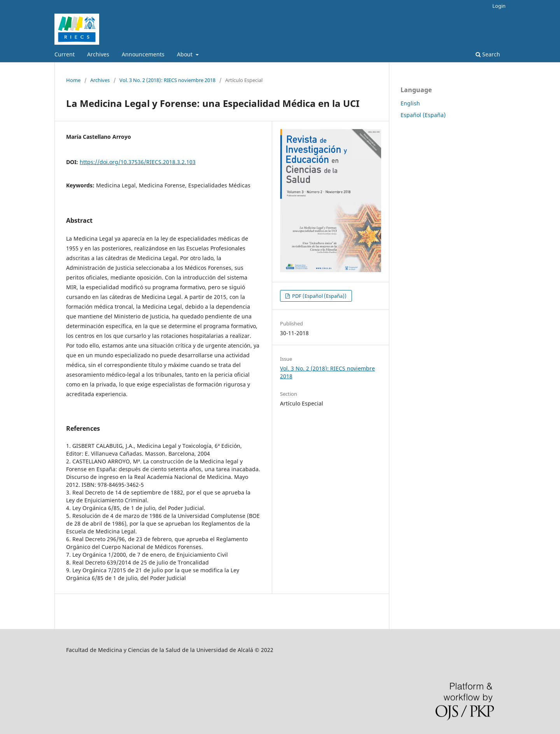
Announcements (143, 54)
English (410, 103)
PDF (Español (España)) (319, 296)
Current (65, 54)
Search (488, 54)
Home (73, 80)
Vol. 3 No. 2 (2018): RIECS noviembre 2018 (167, 80)
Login (499, 6)
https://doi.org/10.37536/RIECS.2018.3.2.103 (138, 162)
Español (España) (423, 115)
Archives (98, 54)
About (185, 54)
